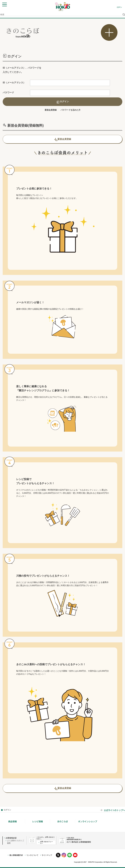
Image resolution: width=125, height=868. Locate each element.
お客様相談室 (11, 838)
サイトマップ (47, 855)
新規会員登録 (51, 110)
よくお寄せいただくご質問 (16, 842)
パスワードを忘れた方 (71, 110)
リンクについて (32, 855)
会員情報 (2, 810)
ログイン (119, 7)
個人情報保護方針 (16, 855)
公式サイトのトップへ (114, 810)
